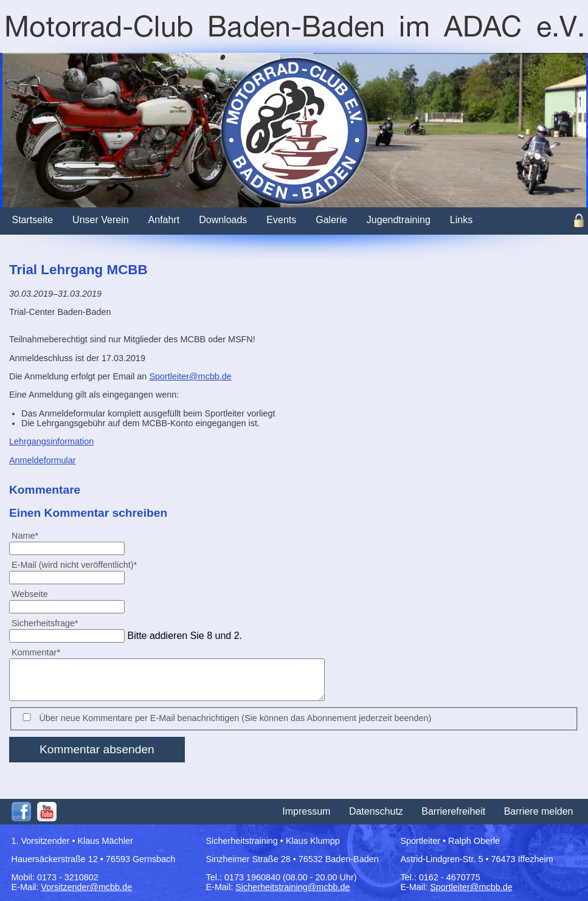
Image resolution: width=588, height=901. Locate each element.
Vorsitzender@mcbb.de (86, 887)
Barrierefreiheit (453, 811)
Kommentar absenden (97, 749)
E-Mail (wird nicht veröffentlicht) (74, 564)
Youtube (47, 812)
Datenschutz (376, 811)
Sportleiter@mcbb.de (190, 376)
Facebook (21, 812)
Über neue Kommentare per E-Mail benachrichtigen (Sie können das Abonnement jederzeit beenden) (235, 718)
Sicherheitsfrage (45, 623)
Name (30, 535)
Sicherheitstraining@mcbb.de (292, 887)
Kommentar (36, 652)
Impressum (306, 811)
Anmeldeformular (43, 460)
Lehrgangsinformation (51, 441)
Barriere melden (539, 811)
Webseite (30, 594)
